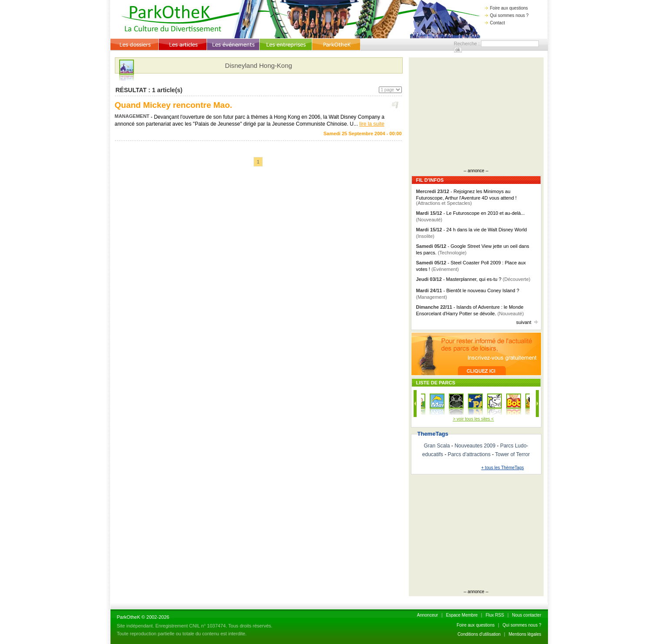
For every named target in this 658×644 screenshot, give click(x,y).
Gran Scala (437, 446)
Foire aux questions (506, 8)
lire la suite (372, 124)
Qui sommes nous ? (507, 15)
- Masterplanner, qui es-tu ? (473, 279)
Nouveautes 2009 (475, 446)
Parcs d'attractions (469, 454)
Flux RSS (495, 615)
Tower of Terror (512, 454)
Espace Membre (462, 615)
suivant (527, 322)
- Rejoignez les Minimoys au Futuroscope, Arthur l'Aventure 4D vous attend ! (466, 197)
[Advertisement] (476, 114)
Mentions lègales (525, 634)
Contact (495, 23)
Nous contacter (526, 615)
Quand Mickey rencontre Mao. (174, 105)
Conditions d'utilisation (479, 634)
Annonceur (428, 615)
